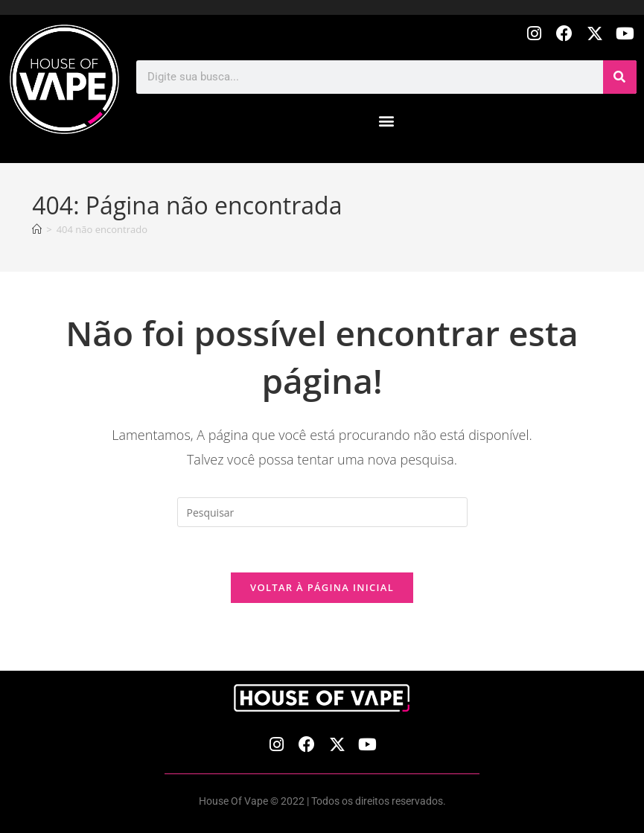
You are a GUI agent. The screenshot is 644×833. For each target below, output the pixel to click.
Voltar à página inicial (322, 587)
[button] (387, 121)
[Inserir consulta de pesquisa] (322, 512)
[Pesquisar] (620, 77)
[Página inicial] (37, 229)
